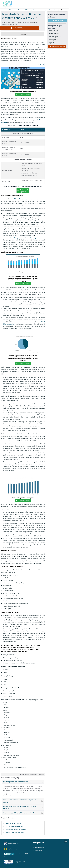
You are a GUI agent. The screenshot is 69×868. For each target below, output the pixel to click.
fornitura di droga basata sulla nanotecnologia (22, 238)
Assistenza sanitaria (13, 10)
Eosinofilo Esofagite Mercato (15, 826)
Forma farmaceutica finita (44, 10)
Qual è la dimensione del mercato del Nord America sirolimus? (23, 807)
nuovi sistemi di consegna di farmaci (21, 199)
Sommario (23, 34)
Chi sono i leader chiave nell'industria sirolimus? (23, 813)
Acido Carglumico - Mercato (14, 823)
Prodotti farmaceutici (28, 10)
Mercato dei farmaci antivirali (15, 832)
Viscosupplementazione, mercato (16, 829)
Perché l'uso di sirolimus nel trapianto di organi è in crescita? (23, 801)
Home (3, 10)
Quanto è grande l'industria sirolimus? (23, 782)
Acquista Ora (58, 20)
